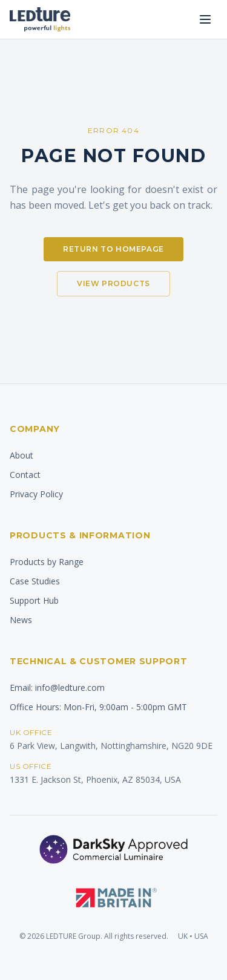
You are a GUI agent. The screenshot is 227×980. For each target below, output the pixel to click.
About (21, 455)
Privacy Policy (36, 494)
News (21, 620)
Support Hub (34, 600)
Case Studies (35, 581)
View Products (113, 283)
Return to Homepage (113, 249)
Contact (25, 475)
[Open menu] (205, 19)
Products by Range (47, 562)
